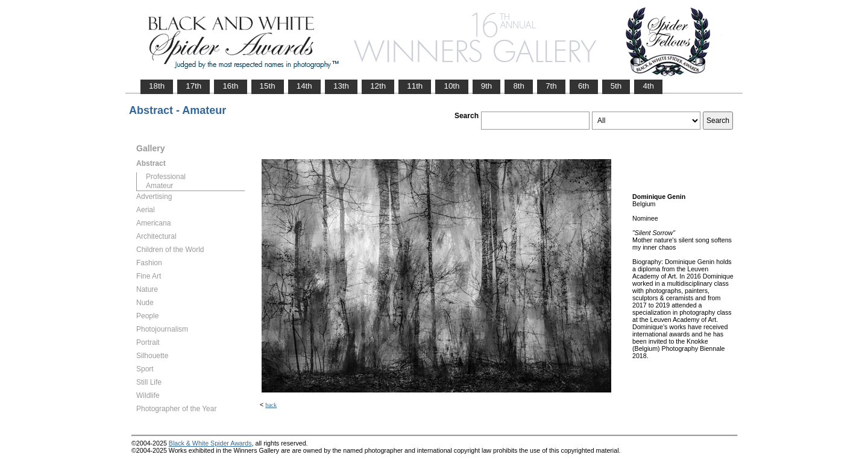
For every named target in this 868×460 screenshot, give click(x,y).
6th (584, 86)
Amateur (159, 186)
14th (304, 86)
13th (341, 86)
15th (268, 86)
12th (378, 86)
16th (230, 86)
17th (193, 86)
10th (451, 86)
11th (415, 86)
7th (551, 86)
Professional (166, 177)
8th (519, 86)
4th (648, 86)
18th (157, 86)
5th (616, 86)
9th (487, 86)
